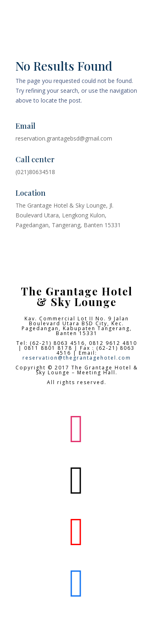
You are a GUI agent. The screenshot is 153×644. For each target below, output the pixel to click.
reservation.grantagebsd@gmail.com (64, 138)
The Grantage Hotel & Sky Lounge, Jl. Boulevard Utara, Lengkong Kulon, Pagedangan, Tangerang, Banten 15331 (68, 215)
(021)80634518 (35, 172)
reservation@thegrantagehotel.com (77, 358)
